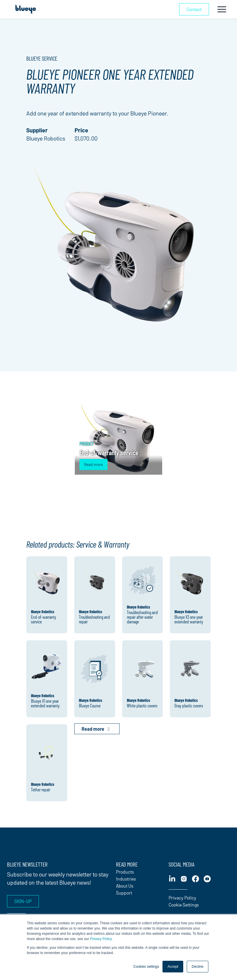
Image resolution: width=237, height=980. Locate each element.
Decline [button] (198, 967)
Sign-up (23, 901)
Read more (94, 464)
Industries (126, 879)
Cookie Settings (184, 905)
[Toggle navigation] (222, 9)
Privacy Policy (101, 939)
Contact (194, 9)
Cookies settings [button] (146, 967)
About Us (125, 886)
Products (125, 872)
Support (124, 893)
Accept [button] (173, 967)
